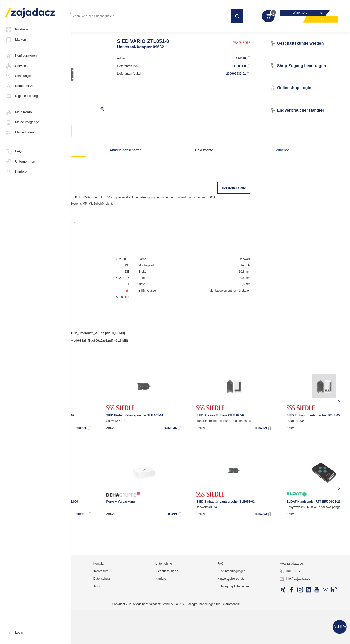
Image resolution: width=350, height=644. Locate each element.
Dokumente (201, 160)
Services (16, 66)
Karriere (16, 172)
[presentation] (79, 411)
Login (14, 633)
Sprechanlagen (220, 31)
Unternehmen (20, 162)
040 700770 (305, 630)
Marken (16, 40)
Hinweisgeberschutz (257, 638)
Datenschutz (153, 638)
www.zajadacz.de (305, 623)
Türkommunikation (189, 31)
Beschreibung (102, 160)
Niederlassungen (205, 630)
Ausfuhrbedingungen (258, 630)
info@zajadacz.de (309, 638)
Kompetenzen (20, 86)
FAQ (13, 152)
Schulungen (19, 76)
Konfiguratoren (21, 56)
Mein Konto (18, 112)
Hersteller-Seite (253, 198)
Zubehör (250, 160)
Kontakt (149, 623)
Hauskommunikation (154, 31)
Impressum (152, 630)
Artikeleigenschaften (152, 160)
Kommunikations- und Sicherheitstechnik (105, 31)
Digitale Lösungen (23, 96)
